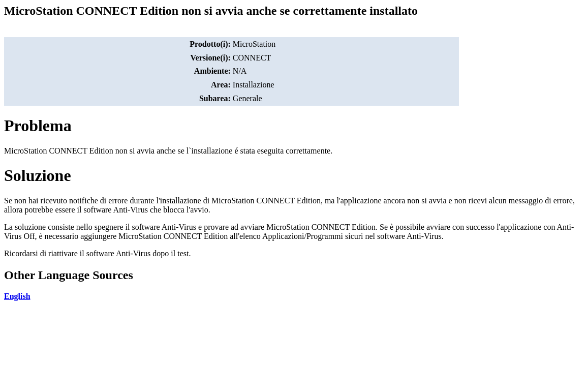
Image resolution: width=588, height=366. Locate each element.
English (17, 296)
